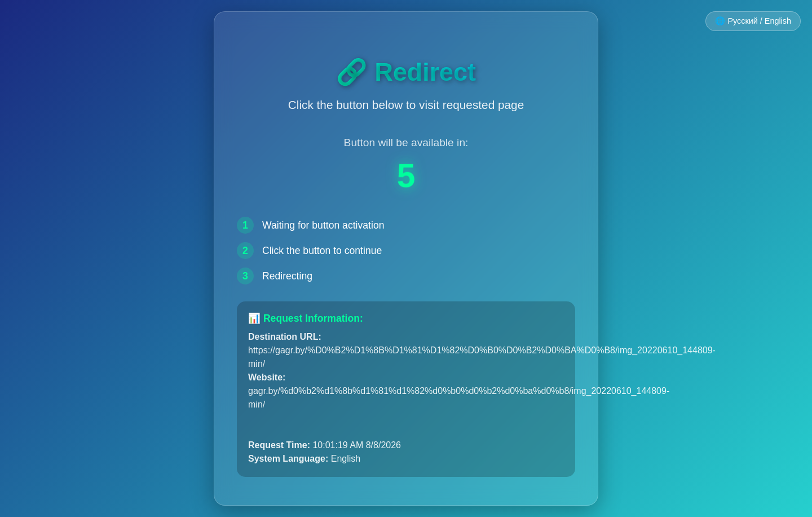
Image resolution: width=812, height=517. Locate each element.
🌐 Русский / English (753, 21)
